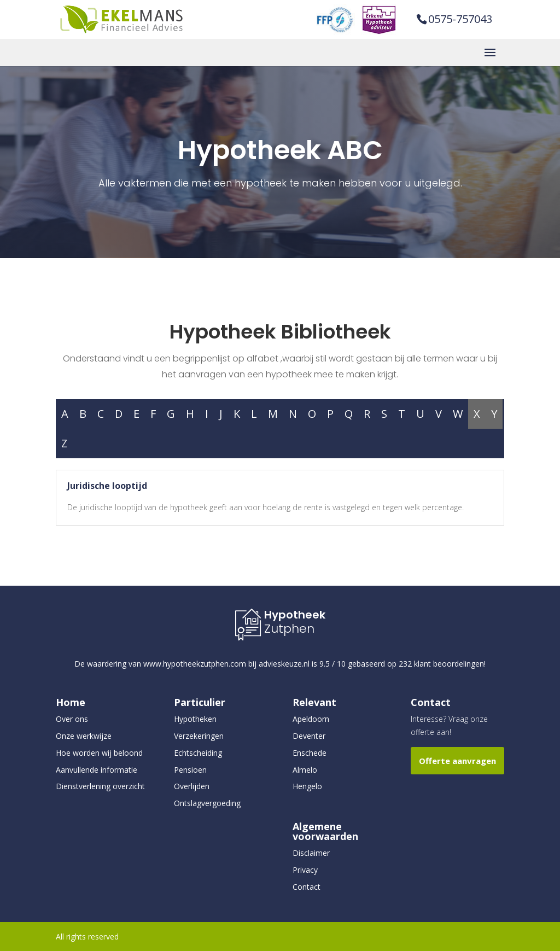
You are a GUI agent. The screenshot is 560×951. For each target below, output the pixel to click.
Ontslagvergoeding (207, 803)
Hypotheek (295, 615)
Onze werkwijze (84, 736)
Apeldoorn (311, 719)
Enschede (310, 753)
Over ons (72, 719)
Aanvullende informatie (97, 770)
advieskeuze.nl (284, 664)
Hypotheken (195, 719)
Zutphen (289, 629)
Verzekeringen (199, 736)
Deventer (309, 736)
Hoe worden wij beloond (99, 753)
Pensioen (190, 770)
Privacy (305, 870)
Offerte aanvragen (457, 761)
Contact (307, 887)
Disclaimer (311, 853)
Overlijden (192, 786)
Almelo (305, 770)
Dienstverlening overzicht (100, 786)
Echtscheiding (198, 753)
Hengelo (307, 786)
